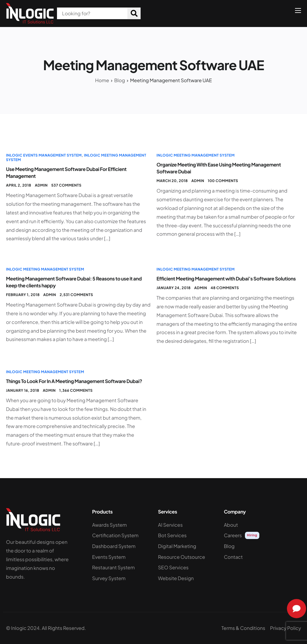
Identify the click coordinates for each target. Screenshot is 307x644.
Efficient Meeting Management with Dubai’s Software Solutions (226, 279)
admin (41, 185)
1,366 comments (76, 390)
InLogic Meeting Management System (196, 155)
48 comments (225, 288)
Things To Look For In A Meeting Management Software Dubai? (74, 381)
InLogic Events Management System (44, 155)
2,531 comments (76, 295)
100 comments (223, 181)
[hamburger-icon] (298, 10)
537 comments (66, 185)
